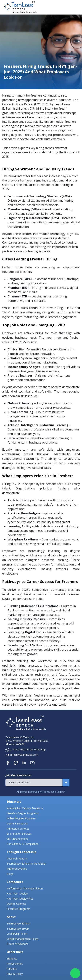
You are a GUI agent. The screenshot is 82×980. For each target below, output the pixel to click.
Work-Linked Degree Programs (25, 808)
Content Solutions (17, 823)
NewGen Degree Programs (23, 813)
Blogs (10, 874)
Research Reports (17, 858)
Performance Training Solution (25, 888)
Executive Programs (18, 909)
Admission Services (18, 829)
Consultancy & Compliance (23, 844)
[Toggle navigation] (76, 7)
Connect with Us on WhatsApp (26, 749)
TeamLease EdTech (18, 923)
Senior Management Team (23, 939)
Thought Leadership (22, 852)
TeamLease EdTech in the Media (26, 864)
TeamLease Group (18, 929)
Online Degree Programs (21, 818)
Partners (12, 969)
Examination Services (19, 834)
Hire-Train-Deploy (17, 894)
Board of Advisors (17, 944)
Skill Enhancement (17, 839)
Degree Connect (16, 904)
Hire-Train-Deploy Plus (20, 899)
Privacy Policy (15, 974)
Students (12, 958)
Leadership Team (17, 934)
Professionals (15, 964)
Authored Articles (17, 869)
